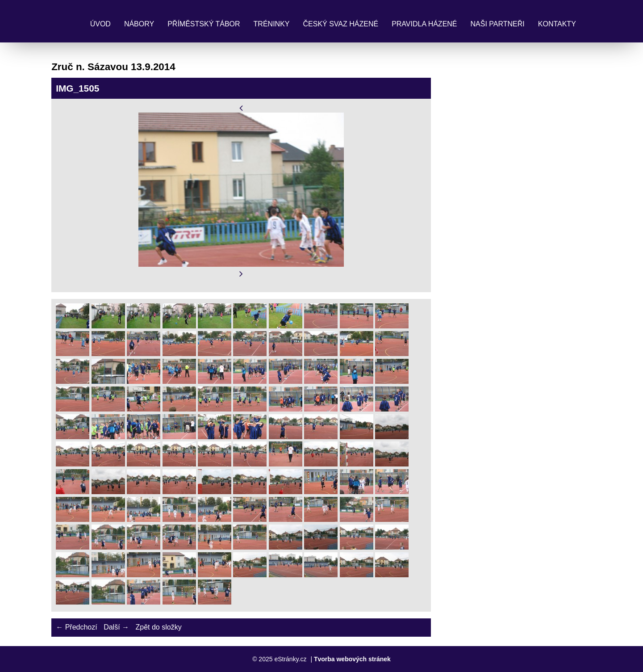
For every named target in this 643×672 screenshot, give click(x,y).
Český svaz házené (340, 24)
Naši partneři (498, 24)
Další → (116, 627)
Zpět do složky (158, 627)
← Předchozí (76, 627)
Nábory (139, 24)
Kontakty (557, 24)
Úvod (100, 24)
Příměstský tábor (204, 24)
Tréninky (272, 24)
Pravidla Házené (424, 24)
